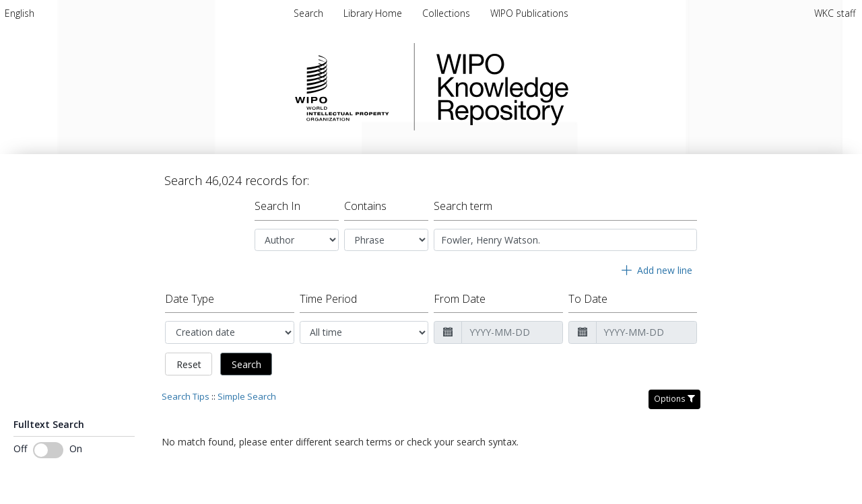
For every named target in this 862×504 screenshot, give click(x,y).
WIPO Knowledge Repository (558, 87)
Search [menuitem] (308, 13)
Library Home (374, 13)
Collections (447, 13)
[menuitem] (20, 13)
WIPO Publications (529, 13)
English (20, 13)
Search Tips (186, 396)
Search (246, 364)
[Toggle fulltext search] (48, 450)
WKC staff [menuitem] (835, 13)
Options (674, 399)
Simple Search (247, 396)
